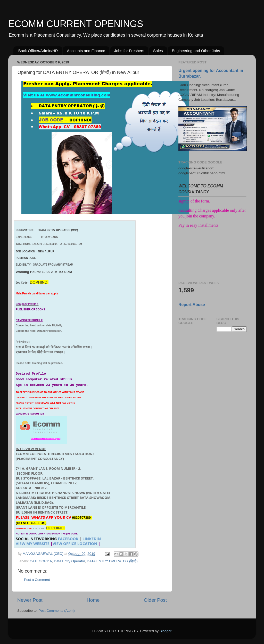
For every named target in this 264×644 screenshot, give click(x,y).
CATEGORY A (41, 561)
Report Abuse (192, 305)
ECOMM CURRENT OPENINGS (76, 24)
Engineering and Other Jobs (196, 51)
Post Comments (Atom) (57, 611)
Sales (158, 51)
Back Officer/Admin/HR (38, 51)
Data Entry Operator (69, 561)
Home (93, 600)
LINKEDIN (92, 539)
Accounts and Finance (86, 51)
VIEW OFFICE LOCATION (75, 543)
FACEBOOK (68, 539)
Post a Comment (37, 580)
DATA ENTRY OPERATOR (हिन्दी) (112, 561)
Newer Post (30, 600)
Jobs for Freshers (129, 51)
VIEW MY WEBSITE (33, 543)
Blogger (166, 631)
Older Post (155, 600)
